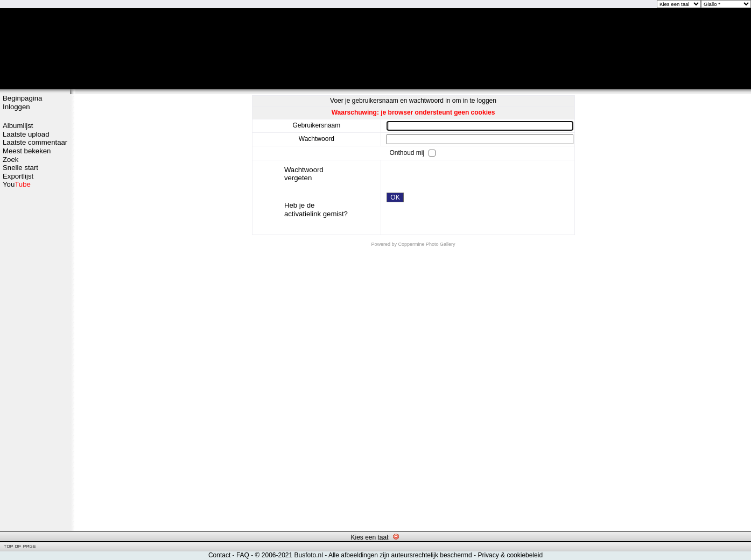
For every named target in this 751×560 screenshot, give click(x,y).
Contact (219, 555)
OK (395, 197)
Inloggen (16, 107)
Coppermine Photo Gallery (426, 244)
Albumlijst (18, 126)
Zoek (10, 160)
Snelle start (20, 168)
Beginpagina (22, 98)
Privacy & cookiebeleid (510, 555)
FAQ (243, 555)
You (17, 184)
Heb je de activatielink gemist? (316, 210)
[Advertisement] (35, 359)
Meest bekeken (27, 151)
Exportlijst (18, 176)
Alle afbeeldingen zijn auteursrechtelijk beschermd (400, 555)
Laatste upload (26, 134)
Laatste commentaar (35, 142)
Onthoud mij (408, 152)
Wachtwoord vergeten (304, 174)
